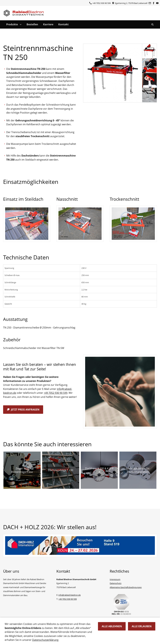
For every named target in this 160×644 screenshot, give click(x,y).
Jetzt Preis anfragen (23, 410)
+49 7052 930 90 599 (100, 3)
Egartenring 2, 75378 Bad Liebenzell (130, 3)
